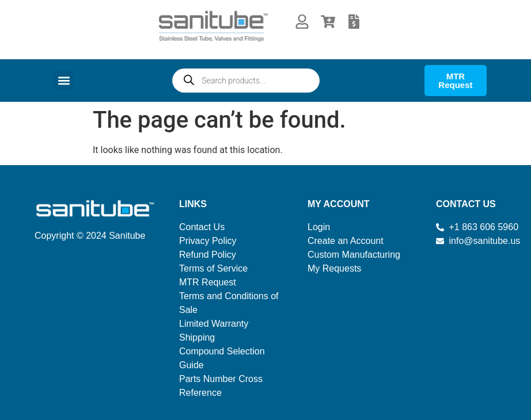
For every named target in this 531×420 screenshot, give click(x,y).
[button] (64, 80)
